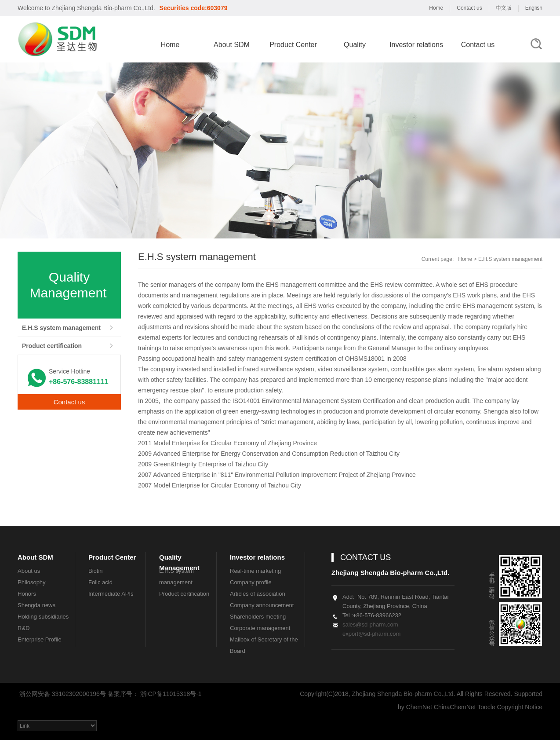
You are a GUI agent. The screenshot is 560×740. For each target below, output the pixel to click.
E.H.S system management (61, 328)
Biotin (96, 571)
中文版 (504, 8)
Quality (355, 45)
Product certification (52, 346)
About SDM (232, 45)
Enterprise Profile (40, 639)
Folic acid (100, 582)
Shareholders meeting (258, 617)
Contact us (469, 8)
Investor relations (416, 45)
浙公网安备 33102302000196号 (62, 694)
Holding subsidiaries (43, 617)
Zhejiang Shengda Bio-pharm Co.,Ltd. (103, 8)
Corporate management (260, 628)
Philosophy (32, 582)
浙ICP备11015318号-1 (171, 694)
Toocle (486, 707)
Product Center (293, 45)
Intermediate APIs (111, 594)
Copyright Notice (520, 707)
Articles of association (258, 594)
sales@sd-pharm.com (370, 625)
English (534, 8)
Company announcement (262, 605)
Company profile (251, 582)
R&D (24, 628)
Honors (27, 594)
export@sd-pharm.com (371, 634)
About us (29, 571)
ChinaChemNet (455, 707)
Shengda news (36, 605)
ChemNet (419, 707)
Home (436, 8)
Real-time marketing (255, 571)
